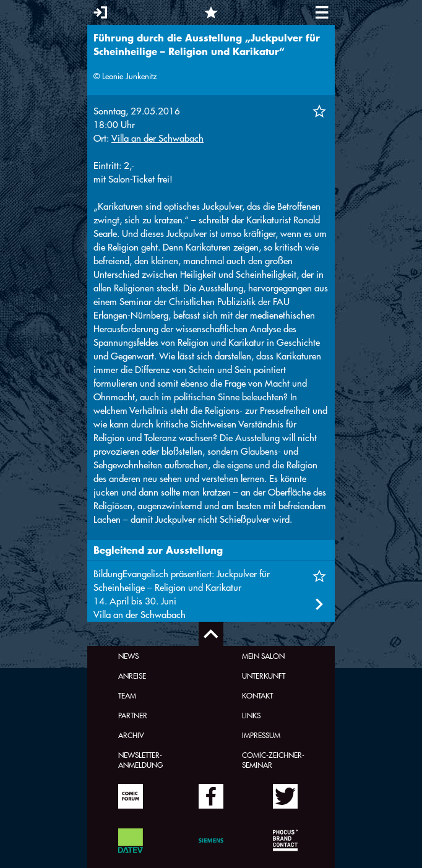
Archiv (131, 735)
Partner (133, 715)
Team (127, 695)
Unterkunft (264, 676)
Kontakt (257, 695)
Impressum (261, 735)
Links (251, 715)
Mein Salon (263, 656)
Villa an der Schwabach (157, 138)
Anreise (132, 676)
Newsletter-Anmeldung (140, 760)
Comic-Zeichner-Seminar (273, 760)
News (128, 656)
